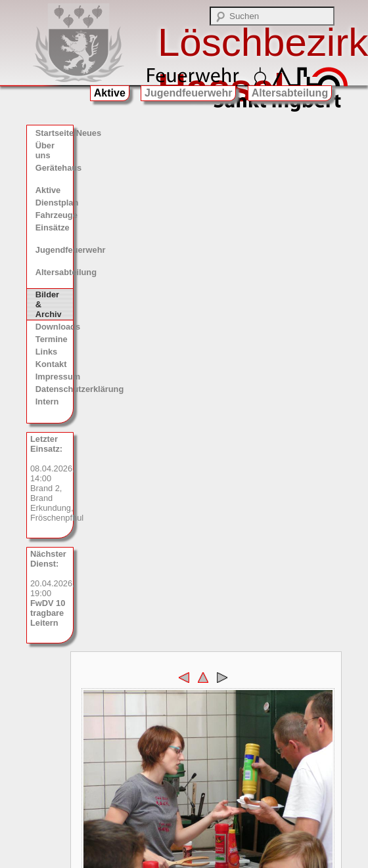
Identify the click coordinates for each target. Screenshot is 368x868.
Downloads (54, 327)
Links (46, 352)
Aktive (110, 93)
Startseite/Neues (54, 133)
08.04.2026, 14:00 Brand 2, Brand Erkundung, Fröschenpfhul (52, 478)
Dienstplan (54, 203)
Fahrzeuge (54, 215)
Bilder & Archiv (49, 304)
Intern (47, 401)
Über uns (45, 150)
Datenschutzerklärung (54, 389)
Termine (52, 339)
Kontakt (51, 364)
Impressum (54, 377)
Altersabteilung (290, 93)
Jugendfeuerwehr (188, 93)
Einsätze (53, 228)
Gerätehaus (54, 168)
